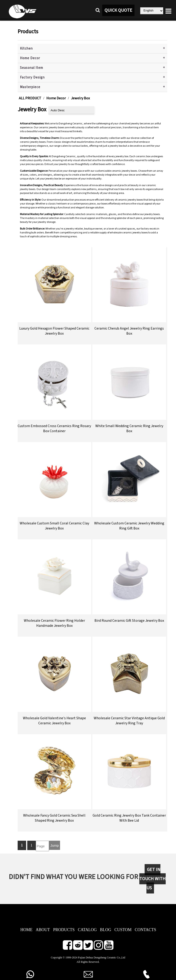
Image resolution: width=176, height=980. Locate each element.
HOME (26, 930)
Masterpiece (30, 87)
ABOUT (43, 930)
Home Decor (30, 58)
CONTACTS (146, 930)
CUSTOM (123, 930)
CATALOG (87, 930)
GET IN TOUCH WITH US (153, 879)
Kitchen (26, 49)
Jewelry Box (80, 98)
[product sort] (71, 110)
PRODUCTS (64, 930)
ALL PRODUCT (30, 98)
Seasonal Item (32, 68)
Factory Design (32, 77)
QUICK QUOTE (118, 10)
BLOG (106, 930)
